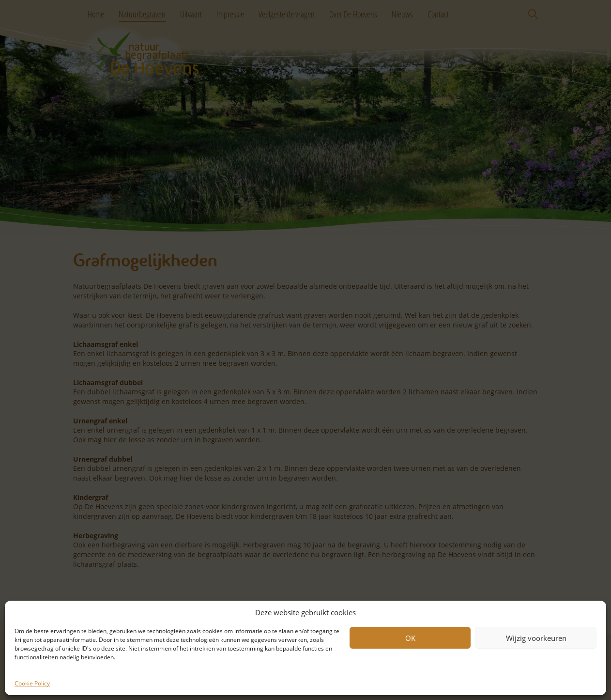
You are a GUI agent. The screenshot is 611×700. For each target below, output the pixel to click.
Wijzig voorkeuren (536, 638)
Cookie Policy (32, 683)
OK (410, 638)
